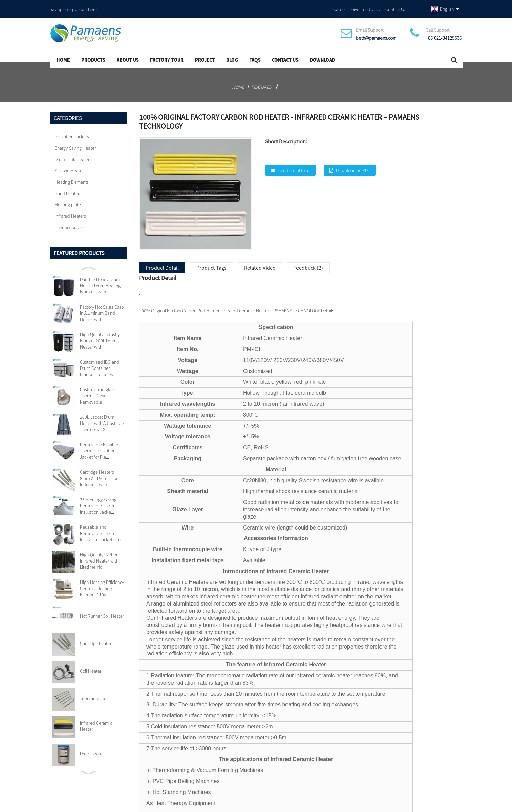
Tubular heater (94, 694)
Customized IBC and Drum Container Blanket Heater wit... (100, 364)
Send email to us (294, 165)
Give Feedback (366, 7)
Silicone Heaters (70, 166)
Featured (262, 83)
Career (340, 7)
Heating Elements (72, 178)
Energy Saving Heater (75, 143)
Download (322, 55)
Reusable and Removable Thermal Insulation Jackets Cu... (102, 529)
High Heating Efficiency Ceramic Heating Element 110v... (102, 584)
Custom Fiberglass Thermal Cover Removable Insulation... (98, 391)
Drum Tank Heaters (73, 155)
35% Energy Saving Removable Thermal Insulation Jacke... (99, 501)
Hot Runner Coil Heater (102, 611)
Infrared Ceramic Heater (96, 722)
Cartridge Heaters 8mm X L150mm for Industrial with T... (99, 474)
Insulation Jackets (72, 132)
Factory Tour (167, 55)
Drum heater (92, 749)
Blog (232, 55)
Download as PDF (353, 165)
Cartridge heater (96, 639)
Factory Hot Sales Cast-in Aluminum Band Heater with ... (102, 309)
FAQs (255, 55)
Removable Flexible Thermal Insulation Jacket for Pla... (99, 446)
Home (63, 55)
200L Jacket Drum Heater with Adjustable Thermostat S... (102, 419)
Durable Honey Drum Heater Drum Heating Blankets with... (100, 281)
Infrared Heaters (70, 212)
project (205, 55)
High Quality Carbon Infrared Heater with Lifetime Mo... (99, 556)
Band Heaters (68, 189)
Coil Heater (91, 666)
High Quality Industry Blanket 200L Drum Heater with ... (100, 336)
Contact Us (396, 7)
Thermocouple (69, 223)
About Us (128, 55)
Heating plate (68, 200)
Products (93, 55)
